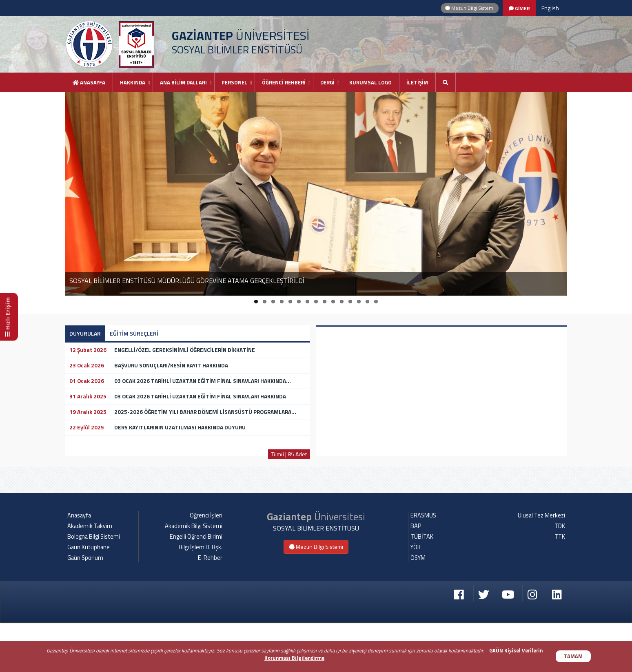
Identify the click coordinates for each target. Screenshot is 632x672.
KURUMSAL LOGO (370, 82)
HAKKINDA (133, 82)
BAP (416, 575)
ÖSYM (418, 607)
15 (376, 302)
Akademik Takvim (90, 575)
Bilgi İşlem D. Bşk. (201, 597)
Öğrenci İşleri (206, 565)
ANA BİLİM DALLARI (183, 82)
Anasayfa (89, 82)
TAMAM (573, 656)
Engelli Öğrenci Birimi (196, 586)
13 (359, 302)
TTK (560, 586)
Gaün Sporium (85, 607)
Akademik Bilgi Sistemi (194, 575)
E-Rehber (210, 607)
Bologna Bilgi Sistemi (94, 586)
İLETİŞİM (417, 82)
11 (342, 302)
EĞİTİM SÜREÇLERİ (134, 333)
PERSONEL (234, 82)
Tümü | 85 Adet (289, 454)
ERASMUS (423, 565)
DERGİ (327, 82)
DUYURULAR (85, 333)
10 (333, 302)
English (550, 8)
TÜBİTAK (422, 586)
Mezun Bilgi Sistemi (470, 8)
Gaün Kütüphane (89, 597)
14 (367, 302)
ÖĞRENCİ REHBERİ (284, 82)
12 (350, 302)
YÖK (416, 597)
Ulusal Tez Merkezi (541, 565)
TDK (560, 575)
